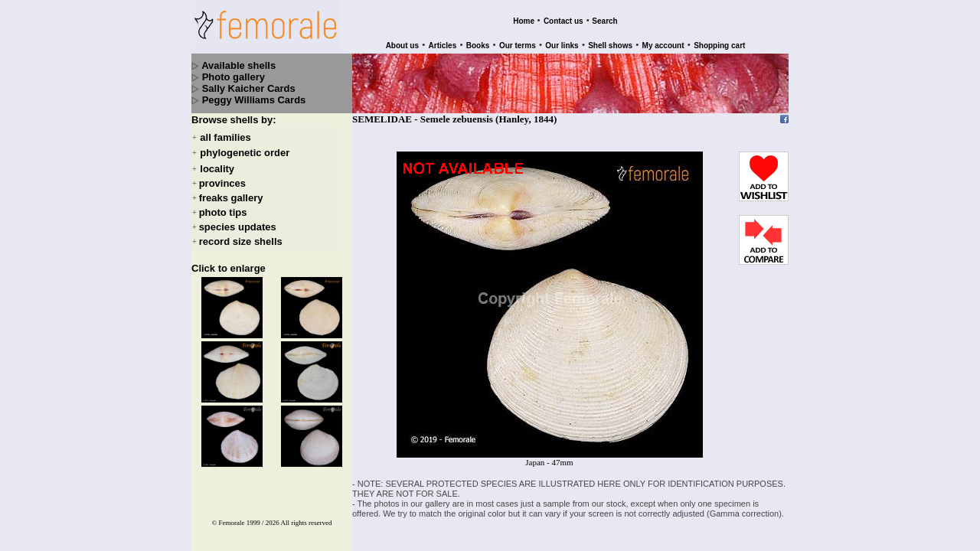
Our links (562, 46)
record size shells (241, 241)
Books (478, 46)
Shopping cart (719, 46)
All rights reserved (307, 523)
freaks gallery (231, 198)
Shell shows (610, 46)
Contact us (563, 21)
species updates (238, 227)
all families (225, 137)
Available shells (238, 65)
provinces (222, 183)
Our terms (518, 46)
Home (524, 21)
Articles (443, 46)
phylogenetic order (245, 153)
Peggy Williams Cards (254, 100)
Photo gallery (234, 77)
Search (604, 21)
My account (663, 46)
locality (217, 169)
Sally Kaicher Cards (249, 88)
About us (402, 46)
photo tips (223, 212)
